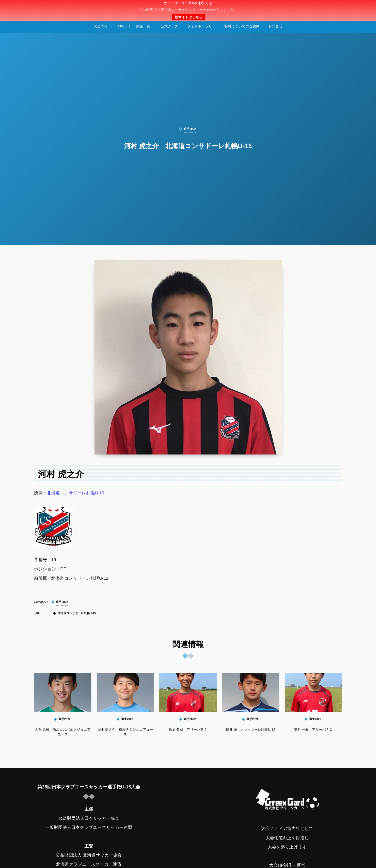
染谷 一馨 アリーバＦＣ (313, 730)
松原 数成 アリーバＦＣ (188, 730)
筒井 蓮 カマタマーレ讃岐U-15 (251, 730)
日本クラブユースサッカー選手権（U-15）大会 (188, 11)
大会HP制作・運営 (287, 865)
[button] (362, 7)
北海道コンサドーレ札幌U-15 (76, 493)
